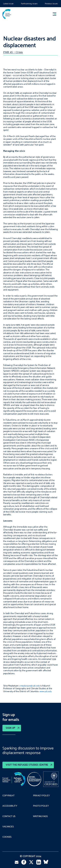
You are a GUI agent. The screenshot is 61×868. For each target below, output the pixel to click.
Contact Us (9, 817)
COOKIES (7, 837)
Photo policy (41, 806)
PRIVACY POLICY (41, 796)
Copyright (8, 796)
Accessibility (10, 806)
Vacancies (8, 827)
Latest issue (8, 4)
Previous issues (51, 4)
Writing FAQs (40, 817)
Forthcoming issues (29, 4)
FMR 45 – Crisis (13, 52)
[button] (56, 14)
